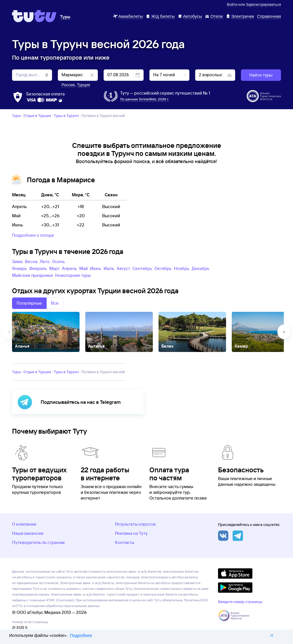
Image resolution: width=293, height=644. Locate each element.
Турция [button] (84, 85)
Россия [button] (68, 85)
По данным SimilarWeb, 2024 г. (144, 99)
